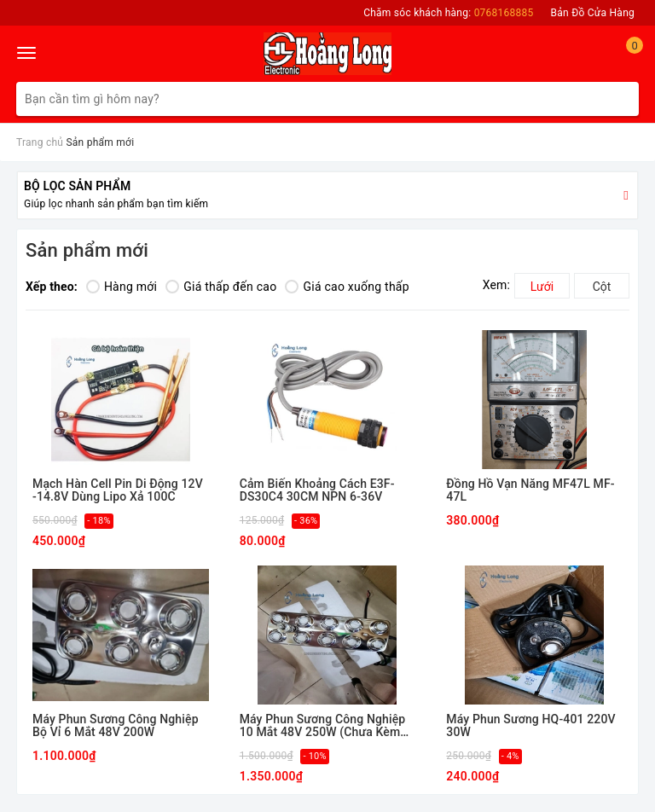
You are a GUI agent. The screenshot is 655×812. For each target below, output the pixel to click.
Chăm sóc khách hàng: (448, 13)
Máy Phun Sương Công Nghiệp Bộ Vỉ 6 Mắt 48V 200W (116, 726)
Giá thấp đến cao (221, 287)
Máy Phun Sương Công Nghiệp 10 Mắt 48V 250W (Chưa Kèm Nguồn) (323, 726)
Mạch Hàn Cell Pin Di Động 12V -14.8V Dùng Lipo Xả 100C (118, 490)
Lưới (542, 287)
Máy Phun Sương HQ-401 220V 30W (530, 726)
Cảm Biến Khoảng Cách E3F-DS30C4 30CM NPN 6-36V (317, 490)
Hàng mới (122, 287)
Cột (602, 287)
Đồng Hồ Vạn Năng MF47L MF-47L (530, 490)
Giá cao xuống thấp (347, 287)
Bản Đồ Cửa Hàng (593, 13)
